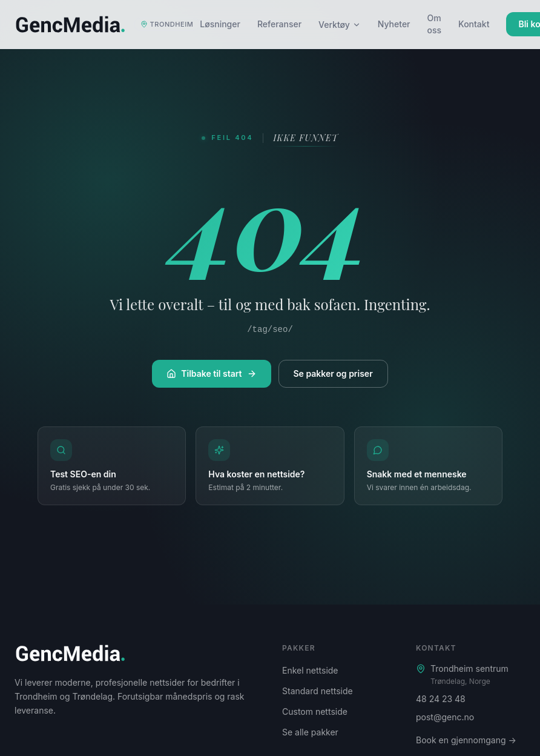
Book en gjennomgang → (466, 740)
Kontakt (474, 24)
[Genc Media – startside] (107, 24)
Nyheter (394, 24)
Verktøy (340, 25)
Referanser (279, 24)
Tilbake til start (211, 373)
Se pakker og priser (333, 373)
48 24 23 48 (441, 699)
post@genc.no (445, 717)
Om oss (435, 24)
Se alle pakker (310, 732)
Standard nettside (318, 691)
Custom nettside (315, 711)
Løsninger (220, 24)
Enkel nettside (310, 670)
